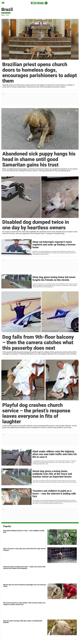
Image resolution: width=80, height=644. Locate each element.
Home (3, 15)
